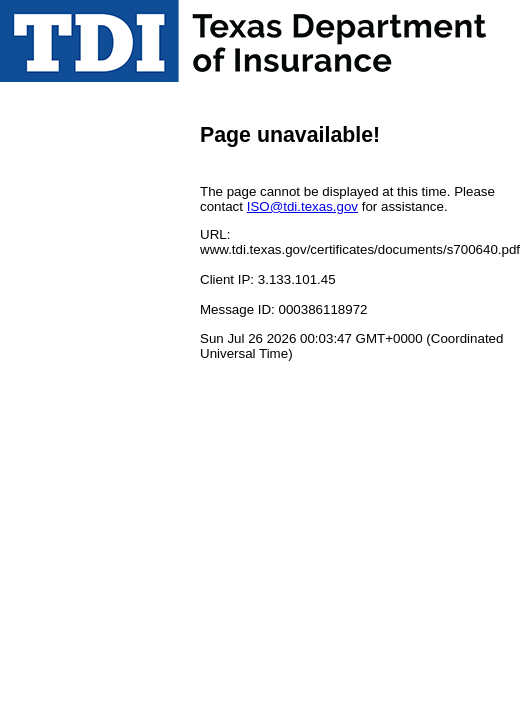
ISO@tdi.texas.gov (302, 206)
